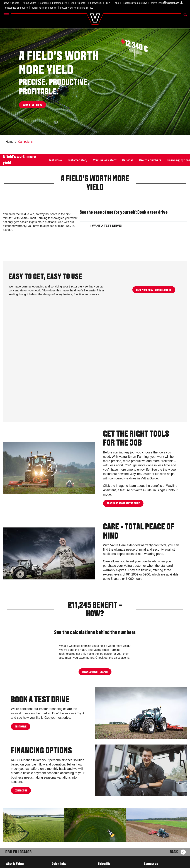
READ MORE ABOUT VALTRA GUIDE (123, 503)
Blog (108, 3)
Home (10, 142)
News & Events (11, 3)
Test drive (55, 160)
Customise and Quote (17, 8)
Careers (44, 3)
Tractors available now (135, 3)
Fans (116, 3)
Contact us (21, 791)
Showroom (96, 3)
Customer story (77, 160)
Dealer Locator (79, 3)
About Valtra (30, 3)
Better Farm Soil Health (44, 8)
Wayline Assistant (105, 160)
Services (128, 160)
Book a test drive (32, 105)
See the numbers (150, 160)
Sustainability (60, 3)
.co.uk (175, 3)
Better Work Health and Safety (77, 8)
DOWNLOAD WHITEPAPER (95, 672)
